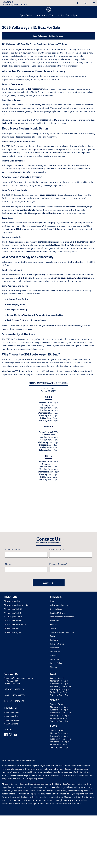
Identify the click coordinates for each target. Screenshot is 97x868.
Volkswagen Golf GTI (14, 612)
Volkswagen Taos (12, 631)
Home (53, 604)
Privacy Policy (56, 666)
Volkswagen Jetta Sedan (16, 627)
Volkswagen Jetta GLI (14, 623)
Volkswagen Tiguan (13, 635)
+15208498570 (18, 692)
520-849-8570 (52, 412)
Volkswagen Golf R (13, 616)
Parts (52, 639)
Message (59, 567)
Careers (54, 658)
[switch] (94, 3)
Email (57, 552)
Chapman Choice (12, 715)
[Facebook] (6, 738)
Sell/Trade (55, 623)
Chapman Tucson (12, 723)
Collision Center (57, 647)
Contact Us (55, 654)
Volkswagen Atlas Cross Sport (18, 608)
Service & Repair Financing (62, 635)
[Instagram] (11, 738)
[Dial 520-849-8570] (86, 3)
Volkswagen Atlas (12, 604)
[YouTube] (15, 738)
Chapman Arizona (12, 719)
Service (53, 631)
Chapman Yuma (12, 727)
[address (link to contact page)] (78, 3)
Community (55, 662)
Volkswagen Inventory (60, 608)
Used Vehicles (57, 612)
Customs (54, 643)
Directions (55, 651)
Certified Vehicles (58, 616)
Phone (8, 567)
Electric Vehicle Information (62, 620)
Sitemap (54, 670)
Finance (54, 627)
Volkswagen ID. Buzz (14, 620)
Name (13, 552)
